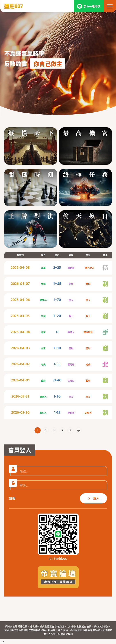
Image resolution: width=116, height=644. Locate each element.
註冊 (12, 498)
